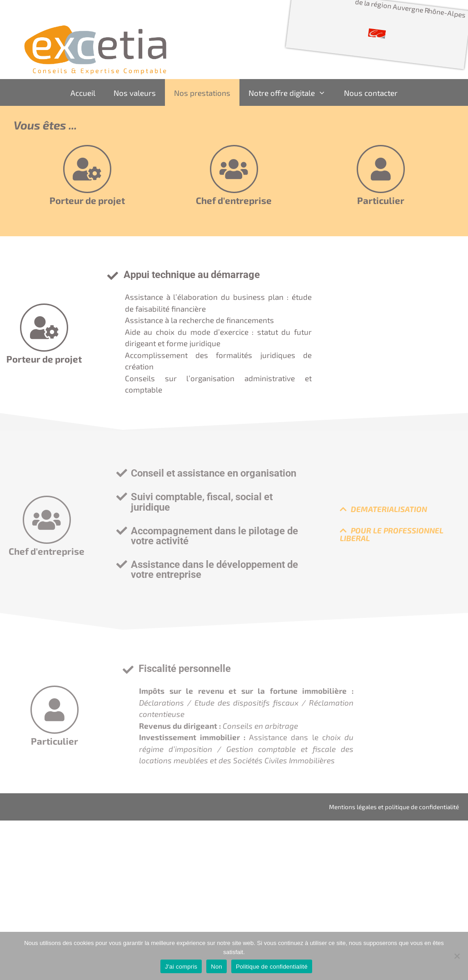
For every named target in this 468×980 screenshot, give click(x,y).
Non (217, 967)
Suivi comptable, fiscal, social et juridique (202, 502)
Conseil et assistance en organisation (214, 473)
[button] (213, 473)
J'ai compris (181, 967)
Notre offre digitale (292, 93)
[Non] (457, 956)
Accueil (83, 93)
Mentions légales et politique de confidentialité (394, 807)
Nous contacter (371, 93)
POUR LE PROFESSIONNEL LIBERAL (392, 534)
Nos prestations (202, 93)
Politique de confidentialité (272, 967)
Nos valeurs (135, 93)
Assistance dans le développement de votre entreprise (214, 569)
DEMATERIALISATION (389, 509)
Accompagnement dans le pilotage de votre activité (214, 536)
